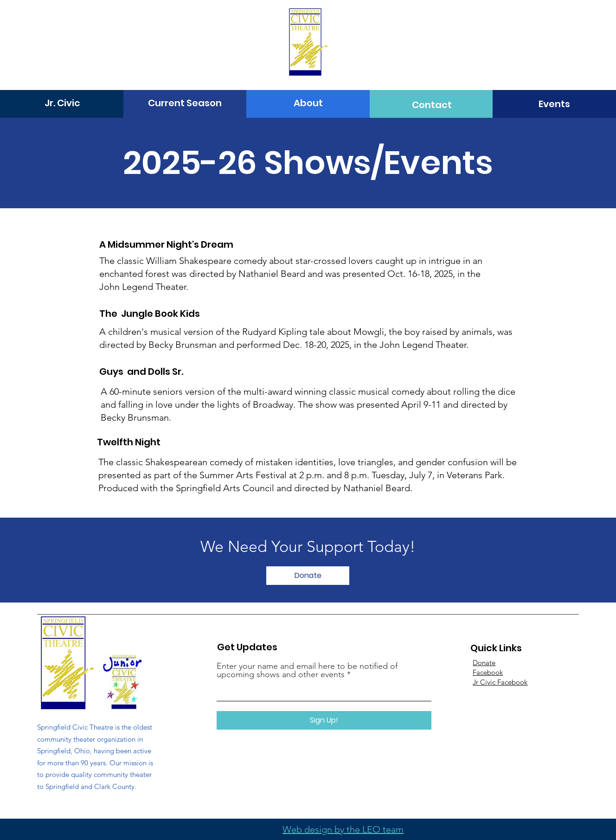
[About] (308, 103)
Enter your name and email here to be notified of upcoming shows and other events (307, 670)
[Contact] (432, 105)
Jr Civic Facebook (500, 682)
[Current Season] (185, 103)
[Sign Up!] (324, 720)
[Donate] (308, 576)
